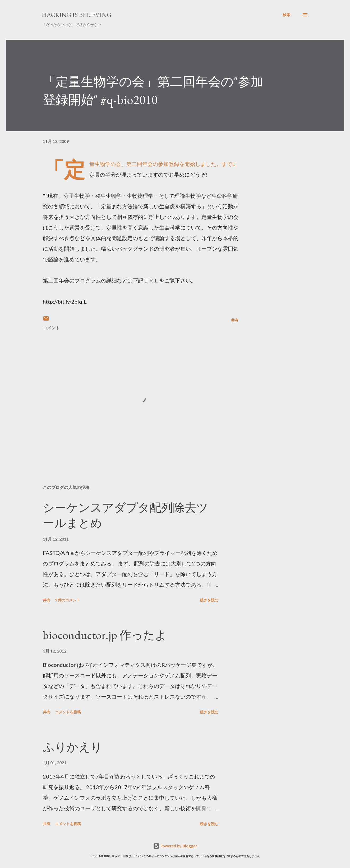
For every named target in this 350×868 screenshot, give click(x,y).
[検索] (287, 15)
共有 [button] (235, 320)
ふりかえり (73, 747)
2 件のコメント (68, 600)
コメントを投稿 (68, 712)
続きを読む (209, 600)
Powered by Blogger (175, 846)
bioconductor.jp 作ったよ (105, 635)
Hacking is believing (77, 15)
